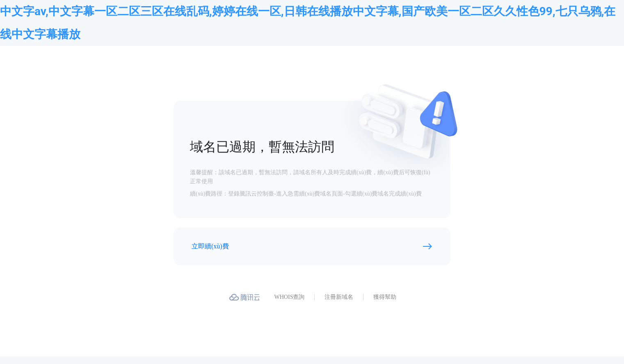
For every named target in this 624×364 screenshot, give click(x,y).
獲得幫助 (385, 297)
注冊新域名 (339, 297)
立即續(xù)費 (210, 246)
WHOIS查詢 (290, 297)
